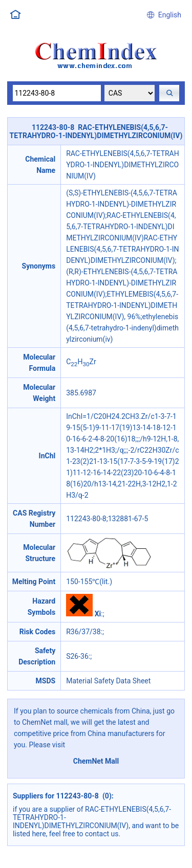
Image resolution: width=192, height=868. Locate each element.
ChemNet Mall (96, 761)
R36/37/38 (83, 632)
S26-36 (77, 656)
